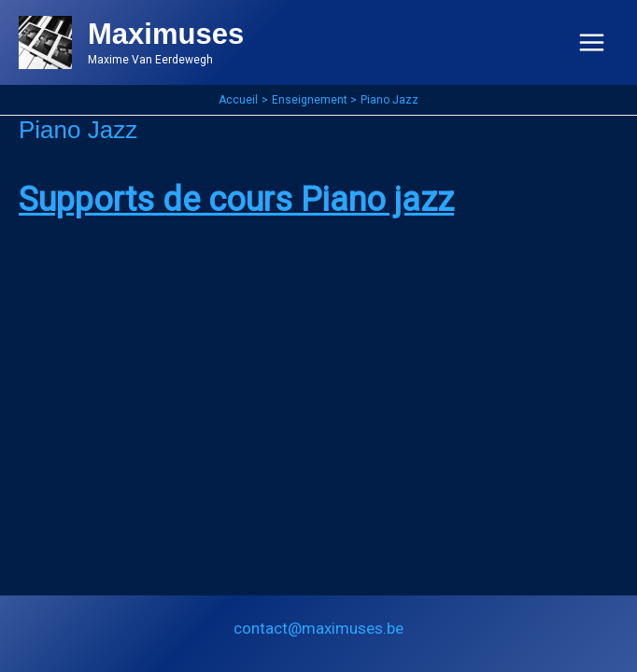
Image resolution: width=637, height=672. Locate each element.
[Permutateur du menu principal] (593, 42)
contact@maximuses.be (318, 628)
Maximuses (166, 34)
